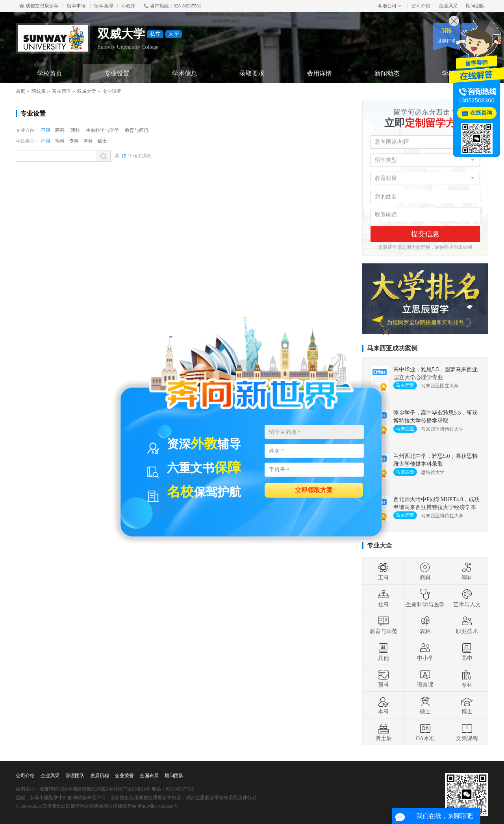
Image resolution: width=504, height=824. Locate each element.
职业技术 (467, 625)
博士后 (384, 732)
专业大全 (380, 545)
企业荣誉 (124, 776)
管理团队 (75, 776)
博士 (467, 705)
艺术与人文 (467, 598)
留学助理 (104, 6)
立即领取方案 (314, 490)
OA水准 (425, 732)
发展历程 (100, 776)
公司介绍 (421, 6)
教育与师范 (137, 130)
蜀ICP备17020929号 (158, 806)
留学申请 (76, 6)
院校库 (39, 91)
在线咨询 (481, 113)
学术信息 (185, 73)
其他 (384, 652)
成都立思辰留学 (39, 6)
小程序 (128, 6)
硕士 (102, 141)
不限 (46, 130)
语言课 (425, 678)
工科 (384, 571)
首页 (20, 91)
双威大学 (87, 91)
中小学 (425, 652)
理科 (75, 130)
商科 (60, 130)
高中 (467, 652)
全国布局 (149, 776)
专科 (74, 141)
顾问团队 (475, 6)
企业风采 (448, 6)
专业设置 (117, 73)
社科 (384, 598)
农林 (425, 625)
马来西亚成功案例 (392, 348)
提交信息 (425, 234)
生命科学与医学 (102, 130)
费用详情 (319, 73)
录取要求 (252, 73)
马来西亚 (61, 91)
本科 (88, 141)
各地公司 (390, 6)
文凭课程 (467, 732)
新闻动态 (387, 73)
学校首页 (50, 73)
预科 (60, 141)
